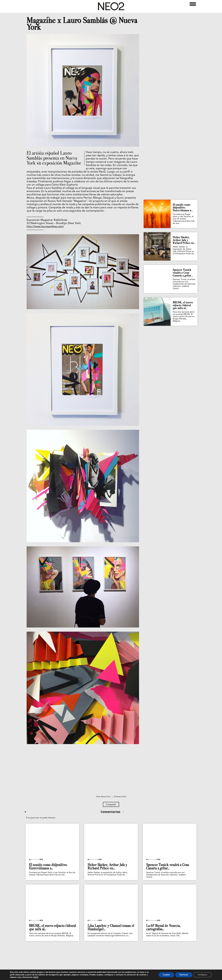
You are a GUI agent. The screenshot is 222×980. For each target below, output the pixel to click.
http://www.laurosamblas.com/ (45, 227)
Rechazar (184, 975)
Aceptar (166, 975)
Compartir (111, 804)
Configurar (202, 975)
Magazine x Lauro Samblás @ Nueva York (82, 24)
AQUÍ (36, 977)
